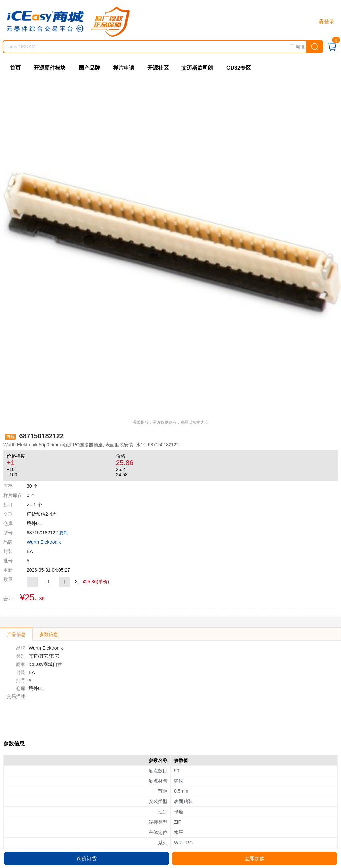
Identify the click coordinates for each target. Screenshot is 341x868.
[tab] (16, 634)
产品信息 (16, 634)
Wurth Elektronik (44, 542)
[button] (32, 582)
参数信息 (49, 634)
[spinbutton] (48, 582)
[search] (315, 47)
